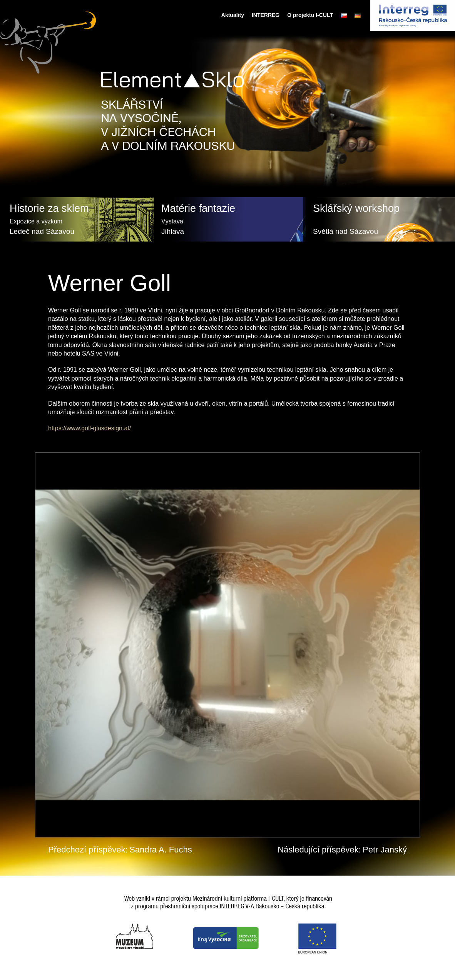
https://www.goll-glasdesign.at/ (89, 428)
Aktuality (233, 15)
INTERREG (266, 15)
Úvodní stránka (210, 15)
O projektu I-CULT (310, 15)
